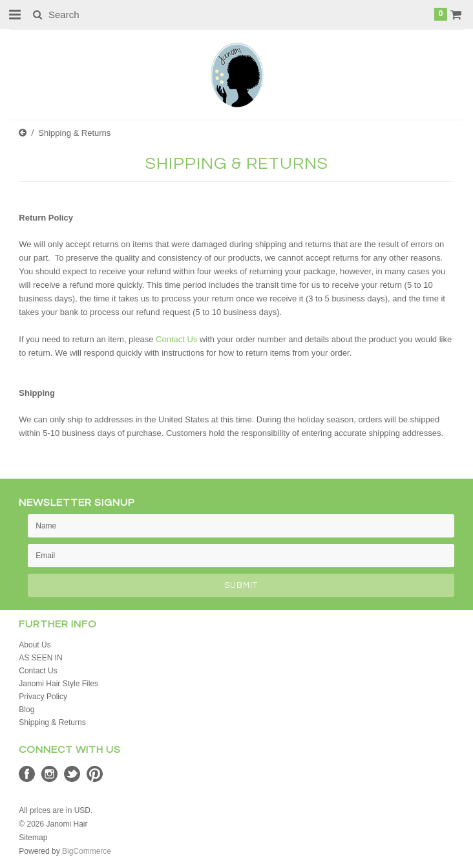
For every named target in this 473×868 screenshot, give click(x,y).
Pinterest (95, 774)
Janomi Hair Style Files (58, 684)
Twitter (72, 774)
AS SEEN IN (40, 658)
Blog (26, 710)
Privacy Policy (43, 697)
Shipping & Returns (52, 722)
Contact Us (176, 339)
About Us (35, 645)
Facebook (27, 774)
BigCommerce (87, 851)
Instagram (49, 774)
